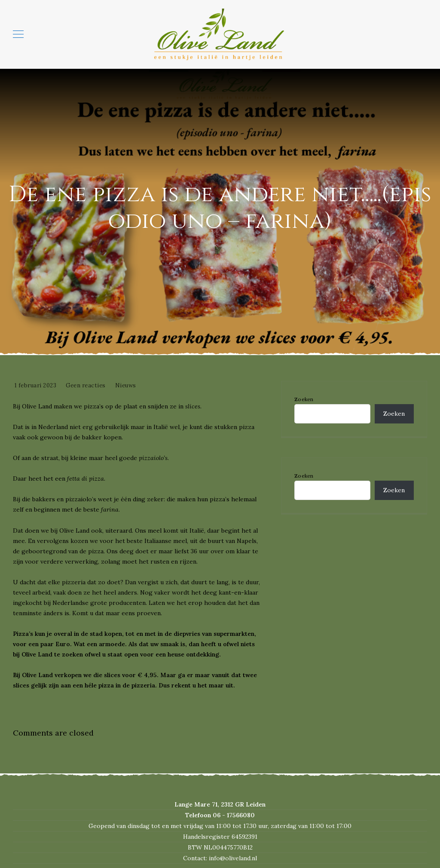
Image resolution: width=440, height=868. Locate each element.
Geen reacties (86, 385)
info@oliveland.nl (233, 858)
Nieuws (126, 385)
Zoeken (304, 399)
